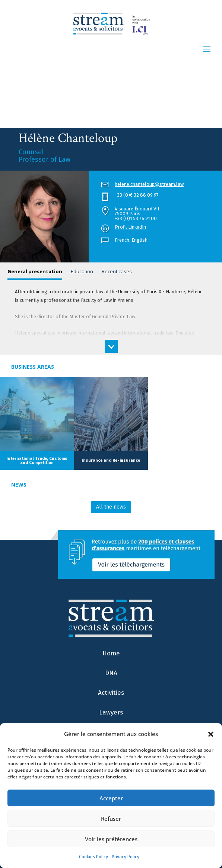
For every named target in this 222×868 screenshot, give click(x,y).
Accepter (111, 798)
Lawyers (111, 712)
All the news (111, 507)
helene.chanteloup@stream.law (149, 184)
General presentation (35, 271)
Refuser (111, 819)
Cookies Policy (93, 857)
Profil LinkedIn (130, 227)
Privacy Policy (126, 857)
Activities (111, 693)
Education (82, 271)
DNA (111, 673)
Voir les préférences (111, 839)
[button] (211, 734)
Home (111, 653)
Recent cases (117, 271)
